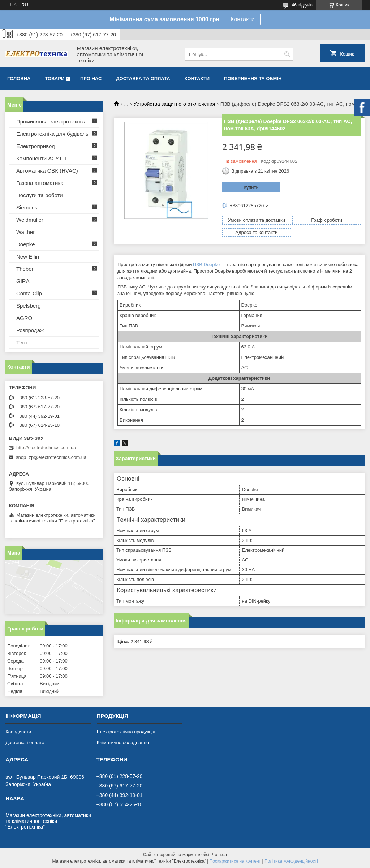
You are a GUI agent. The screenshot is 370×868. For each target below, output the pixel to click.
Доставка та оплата (143, 79)
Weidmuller (30, 220)
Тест (22, 342)
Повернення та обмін (253, 79)
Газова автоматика (40, 183)
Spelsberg (29, 306)
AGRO (24, 318)
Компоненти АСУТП (41, 158)
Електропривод (36, 146)
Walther (25, 232)
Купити (251, 187)
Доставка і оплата (25, 743)
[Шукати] (287, 54)
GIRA (23, 281)
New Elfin (28, 257)
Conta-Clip (29, 293)
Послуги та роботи (40, 195)
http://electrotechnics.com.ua (46, 448)
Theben (25, 269)
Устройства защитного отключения (175, 104)
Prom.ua (219, 855)
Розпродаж (30, 330)
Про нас (91, 79)
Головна (19, 79)
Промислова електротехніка (51, 121)
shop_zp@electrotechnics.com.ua (51, 457)
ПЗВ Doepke (206, 264)
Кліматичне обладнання (123, 743)
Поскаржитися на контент (235, 861)
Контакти (243, 19)
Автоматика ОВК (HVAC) (47, 171)
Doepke (26, 244)
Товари (55, 79)
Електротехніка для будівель (52, 134)
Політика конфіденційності (291, 861)
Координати (18, 732)
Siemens (27, 207)
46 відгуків (302, 5)
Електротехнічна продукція (126, 732)
